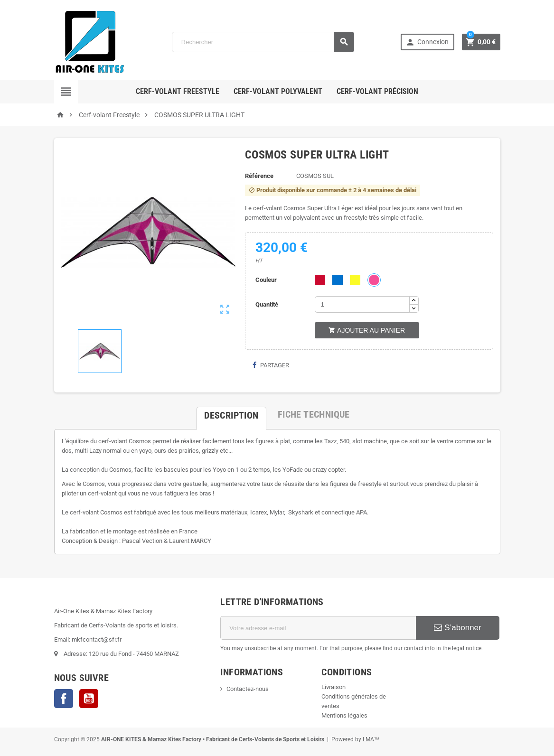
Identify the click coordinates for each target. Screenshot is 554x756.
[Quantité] (362, 304)
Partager (271, 365)
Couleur (266, 280)
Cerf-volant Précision (377, 91)
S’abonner (457, 628)
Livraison (333, 687)
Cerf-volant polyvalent (278, 91)
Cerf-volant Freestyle (178, 91)
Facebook (64, 699)
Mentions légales (344, 715)
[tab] (231, 414)
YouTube (89, 699)
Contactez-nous (248, 689)
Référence (259, 176)
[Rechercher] (263, 42)
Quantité (267, 304)
